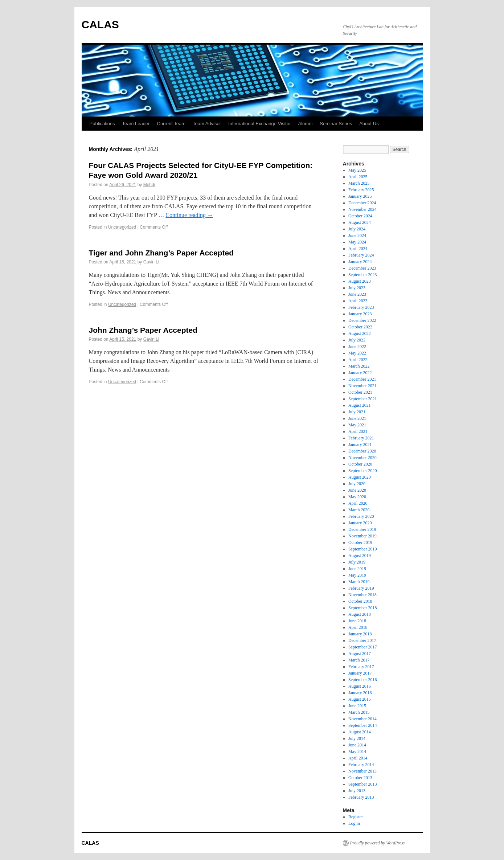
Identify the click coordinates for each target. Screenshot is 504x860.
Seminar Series (336, 124)
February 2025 (361, 190)
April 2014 (358, 758)
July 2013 (357, 791)
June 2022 (357, 347)
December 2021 (362, 379)
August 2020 (360, 477)
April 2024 (358, 249)
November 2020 (362, 458)
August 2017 (360, 654)
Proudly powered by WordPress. (378, 843)
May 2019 (357, 575)
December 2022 (362, 320)
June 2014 (357, 745)
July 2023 (357, 288)
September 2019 (362, 549)
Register (356, 817)
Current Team (171, 124)
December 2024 (362, 203)
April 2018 (358, 627)
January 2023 (360, 314)
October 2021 (360, 392)
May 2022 (357, 353)
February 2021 (361, 438)
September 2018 (362, 608)
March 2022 (359, 366)
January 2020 (360, 523)
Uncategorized (122, 227)
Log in (354, 823)
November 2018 (362, 595)
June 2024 (357, 236)
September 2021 (362, 399)
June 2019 (357, 569)
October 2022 (360, 327)
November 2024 (362, 209)
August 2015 (360, 699)
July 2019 (357, 562)
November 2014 (362, 719)
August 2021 (360, 405)
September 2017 (362, 647)
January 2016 (360, 693)
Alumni (306, 124)
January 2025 (360, 196)
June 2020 (357, 490)
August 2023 (360, 281)
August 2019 (360, 556)
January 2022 (360, 373)
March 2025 (359, 183)
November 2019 (362, 536)
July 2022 (357, 340)
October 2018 (360, 601)
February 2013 (361, 797)
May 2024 (357, 242)
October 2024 (360, 216)
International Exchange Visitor (259, 124)
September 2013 (362, 784)
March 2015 (359, 712)
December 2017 (362, 640)
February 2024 (361, 255)
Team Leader (136, 124)
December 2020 (362, 451)
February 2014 (361, 765)
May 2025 (357, 170)
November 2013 (362, 771)
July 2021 (357, 412)
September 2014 (362, 725)
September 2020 (362, 471)
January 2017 (360, 673)
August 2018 (360, 614)
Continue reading (189, 215)
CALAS (100, 24)
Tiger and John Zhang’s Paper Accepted (161, 253)
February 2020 (361, 516)
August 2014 (360, 732)
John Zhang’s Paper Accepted (143, 330)
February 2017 (361, 667)
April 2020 (358, 503)
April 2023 (358, 301)
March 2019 (359, 582)
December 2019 (362, 529)
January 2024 (360, 262)
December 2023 (362, 268)
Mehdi (149, 185)
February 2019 (361, 588)
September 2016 (362, 680)
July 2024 (357, 229)
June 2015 (357, 706)
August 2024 (360, 222)
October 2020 (360, 464)
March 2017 (359, 660)
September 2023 (362, 275)
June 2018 (357, 621)
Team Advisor (207, 124)
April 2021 (358, 431)
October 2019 (360, 542)
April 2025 (358, 177)
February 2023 (361, 307)
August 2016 (360, 686)
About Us (369, 124)
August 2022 (360, 333)
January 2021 (360, 445)
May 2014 (357, 752)
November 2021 (362, 386)
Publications (102, 124)
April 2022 (358, 360)
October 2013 (360, 778)
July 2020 (357, 484)
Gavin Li (151, 262)
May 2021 (357, 425)
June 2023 (357, 294)
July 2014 (357, 738)
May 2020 (357, 497)
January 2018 (360, 634)
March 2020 (359, 510)
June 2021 (357, 418)
